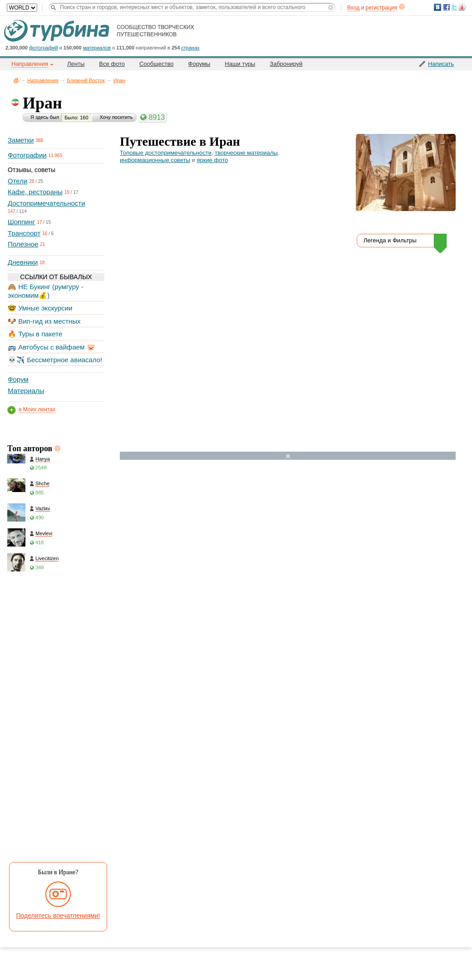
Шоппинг (21, 222)
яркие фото (212, 160)
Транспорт (24, 233)
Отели (17, 181)
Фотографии (27, 155)
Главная (16, 80)
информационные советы (155, 160)
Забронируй (286, 64)
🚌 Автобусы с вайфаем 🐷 (52, 347)
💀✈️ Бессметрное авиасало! (55, 360)
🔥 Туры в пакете (35, 334)
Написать (441, 64)
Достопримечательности (47, 203)
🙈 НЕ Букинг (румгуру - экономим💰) (46, 291)
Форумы (199, 64)
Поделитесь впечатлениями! (58, 916)
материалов (97, 48)
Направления (43, 80)
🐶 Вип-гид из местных (44, 321)
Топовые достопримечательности (166, 153)
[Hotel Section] (295, 555)
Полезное (23, 244)
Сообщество (157, 64)
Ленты (76, 64)
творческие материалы (246, 153)
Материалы (26, 391)
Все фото (112, 64)
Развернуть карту (288, 456)
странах (190, 48)
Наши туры (240, 64)
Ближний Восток (86, 80)
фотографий (44, 48)
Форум (18, 379)
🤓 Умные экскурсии (40, 308)
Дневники (23, 262)
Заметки (21, 140)
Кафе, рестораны (35, 192)
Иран (119, 80)
